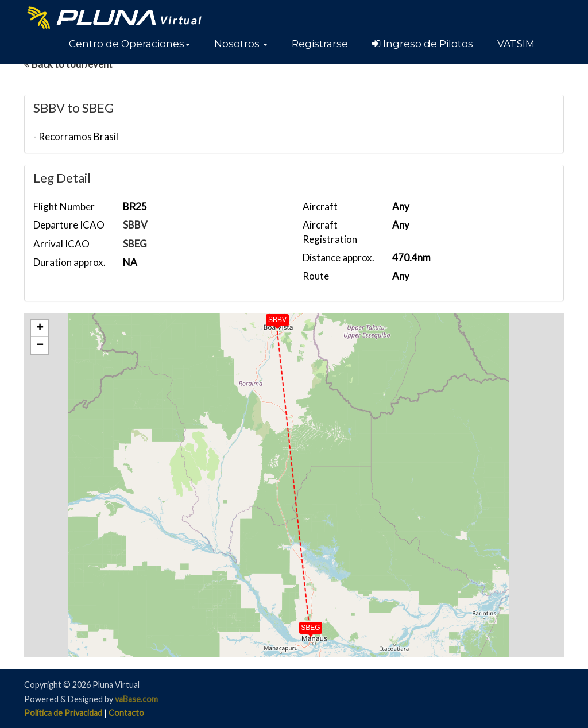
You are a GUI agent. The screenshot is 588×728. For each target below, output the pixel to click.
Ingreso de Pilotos (423, 44)
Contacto (126, 713)
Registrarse (320, 44)
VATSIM (516, 44)
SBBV (135, 225)
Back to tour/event (68, 64)
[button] (129, 44)
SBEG (135, 244)
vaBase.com (136, 699)
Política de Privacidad (63, 713)
